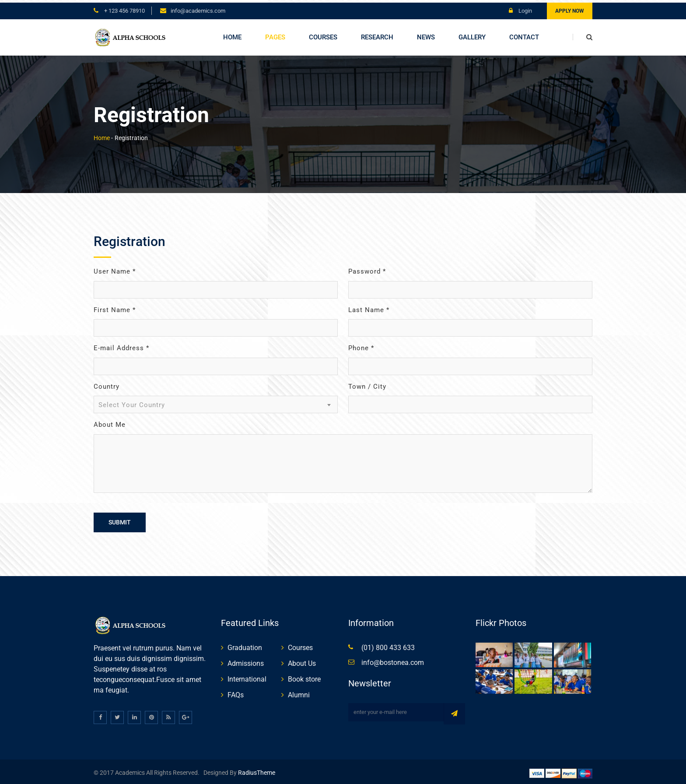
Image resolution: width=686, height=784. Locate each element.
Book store (304, 677)
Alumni (299, 692)
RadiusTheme (256, 770)
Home (232, 35)
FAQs (236, 692)
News (426, 35)
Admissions (246, 661)
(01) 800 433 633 (388, 645)
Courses (323, 35)
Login (520, 8)
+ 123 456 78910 (124, 8)
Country (107, 384)
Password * (367, 269)
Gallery (472, 35)
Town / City (367, 384)
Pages (275, 35)
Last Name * (369, 307)
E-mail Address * (121, 346)
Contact (524, 35)
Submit (120, 520)
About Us (302, 661)
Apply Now (570, 8)
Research (377, 35)
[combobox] (216, 402)
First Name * (115, 307)
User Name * (115, 269)
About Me (110, 422)
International (247, 677)
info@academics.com (198, 8)
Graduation (245, 645)
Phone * (361, 346)
